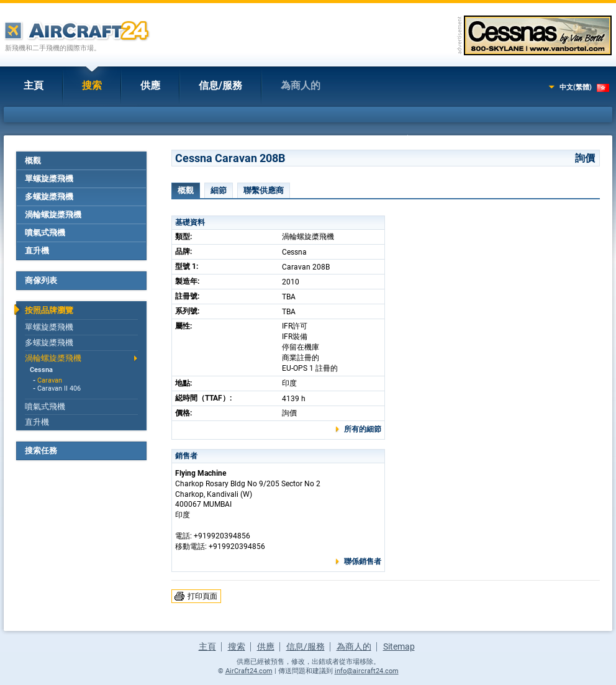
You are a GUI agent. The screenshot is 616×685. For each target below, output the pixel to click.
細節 (219, 190)
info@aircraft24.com (367, 671)
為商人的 (301, 85)
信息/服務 (220, 85)
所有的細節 (363, 429)
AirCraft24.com (249, 671)
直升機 (37, 251)
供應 (150, 85)
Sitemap (399, 646)
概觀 (33, 161)
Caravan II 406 (59, 388)
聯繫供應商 (264, 190)
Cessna (41, 370)
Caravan (50, 380)
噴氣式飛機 (45, 233)
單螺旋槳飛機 (49, 179)
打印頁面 (202, 596)
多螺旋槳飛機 (49, 197)
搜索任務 (41, 451)
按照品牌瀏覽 (49, 310)
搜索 (92, 85)
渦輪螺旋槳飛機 (53, 215)
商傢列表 (41, 280)
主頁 (34, 85)
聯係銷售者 (363, 561)
